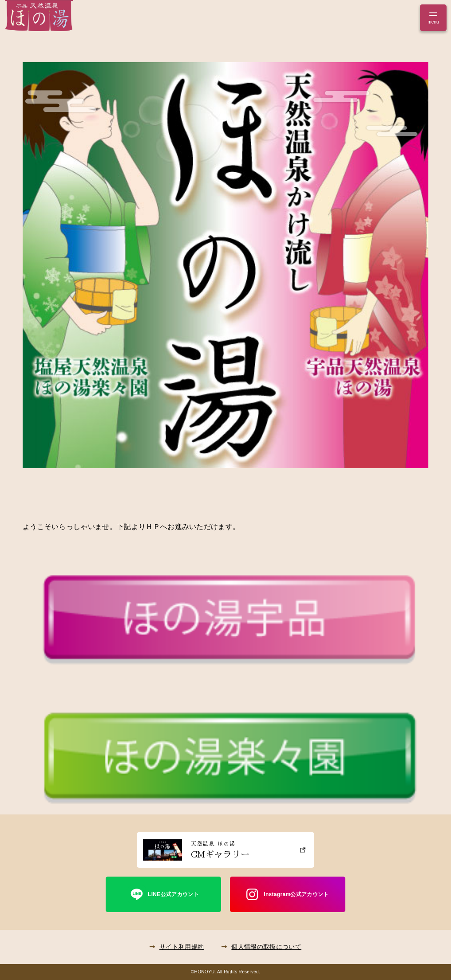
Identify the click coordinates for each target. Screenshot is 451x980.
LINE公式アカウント (173, 894)
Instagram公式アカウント (296, 894)
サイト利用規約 (182, 947)
